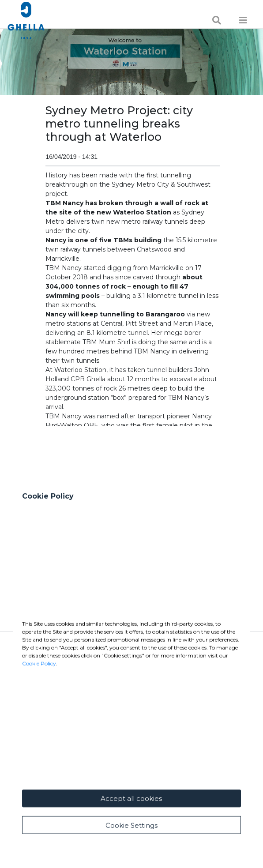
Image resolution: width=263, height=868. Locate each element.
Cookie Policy (39, 736)
